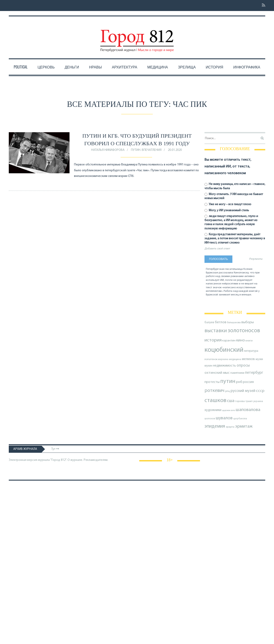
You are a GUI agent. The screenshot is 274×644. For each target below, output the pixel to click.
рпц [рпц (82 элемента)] (228, 391)
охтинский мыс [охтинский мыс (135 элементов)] (217, 373)
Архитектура (125, 67)
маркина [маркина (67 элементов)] (223, 359)
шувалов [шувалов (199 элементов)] (224, 418)
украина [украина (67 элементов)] (258, 401)
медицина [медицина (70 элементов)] (235, 359)
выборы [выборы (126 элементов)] (248, 322)
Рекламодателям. (96, 460)
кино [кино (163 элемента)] (240, 340)
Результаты (256, 259)
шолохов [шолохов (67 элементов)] (210, 419)
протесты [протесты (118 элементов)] (212, 382)
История (215, 67)
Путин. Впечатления (146, 150)
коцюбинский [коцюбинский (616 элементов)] (224, 350)
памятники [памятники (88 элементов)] (237, 373)
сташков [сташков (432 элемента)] (215, 401)
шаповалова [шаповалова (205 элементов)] (248, 410)
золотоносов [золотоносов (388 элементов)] (244, 331)
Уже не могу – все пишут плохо (228, 204)
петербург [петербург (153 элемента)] (254, 373)
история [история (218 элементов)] (213, 340)
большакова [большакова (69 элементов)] (234, 323)
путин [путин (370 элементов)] (228, 381)
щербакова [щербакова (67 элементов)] (240, 419)
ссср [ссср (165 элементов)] (260, 391)
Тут (55, 449)
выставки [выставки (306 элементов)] (216, 331)
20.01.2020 (175, 150)
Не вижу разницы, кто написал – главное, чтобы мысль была (235, 186)
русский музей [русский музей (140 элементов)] (243, 391)
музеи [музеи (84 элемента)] (259, 359)
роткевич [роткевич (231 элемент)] (214, 391)
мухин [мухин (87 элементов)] (208, 366)
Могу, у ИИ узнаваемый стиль (227, 210)
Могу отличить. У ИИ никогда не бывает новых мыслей (234, 196)
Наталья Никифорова (108, 150)
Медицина (158, 67)
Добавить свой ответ (217, 249)
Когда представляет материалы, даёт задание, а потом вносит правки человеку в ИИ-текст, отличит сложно (235, 238)
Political (21, 67)
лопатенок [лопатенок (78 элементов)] (211, 359)
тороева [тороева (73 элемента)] (240, 401)
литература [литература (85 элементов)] (251, 351)
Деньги (72, 67)
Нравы (95, 67)
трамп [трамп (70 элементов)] (249, 401)
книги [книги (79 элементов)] (249, 341)
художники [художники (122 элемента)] (213, 410)
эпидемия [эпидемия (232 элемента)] (215, 426)
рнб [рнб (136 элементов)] (239, 382)
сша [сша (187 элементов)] (231, 401)
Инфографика (247, 67)
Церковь (46, 67)
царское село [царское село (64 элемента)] (229, 410)
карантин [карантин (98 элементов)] (229, 341)
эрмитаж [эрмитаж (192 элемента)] (244, 426)
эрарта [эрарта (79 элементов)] (230, 427)
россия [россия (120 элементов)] (248, 382)
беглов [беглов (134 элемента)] (221, 322)
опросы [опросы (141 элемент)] (243, 366)
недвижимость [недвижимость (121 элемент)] (225, 366)
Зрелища (187, 67)
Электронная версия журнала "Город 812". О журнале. (46, 460)
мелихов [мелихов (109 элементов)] (248, 359)
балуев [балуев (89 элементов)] (209, 322)
